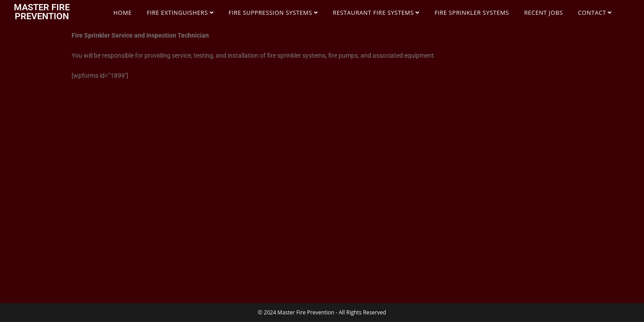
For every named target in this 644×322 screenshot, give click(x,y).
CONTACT (595, 13)
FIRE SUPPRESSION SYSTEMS (273, 13)
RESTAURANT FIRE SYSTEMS (376, 13)
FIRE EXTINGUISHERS (180, 13)
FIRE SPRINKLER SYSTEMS (472, 13)
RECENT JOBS (544, 13)
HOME (123, 13)
